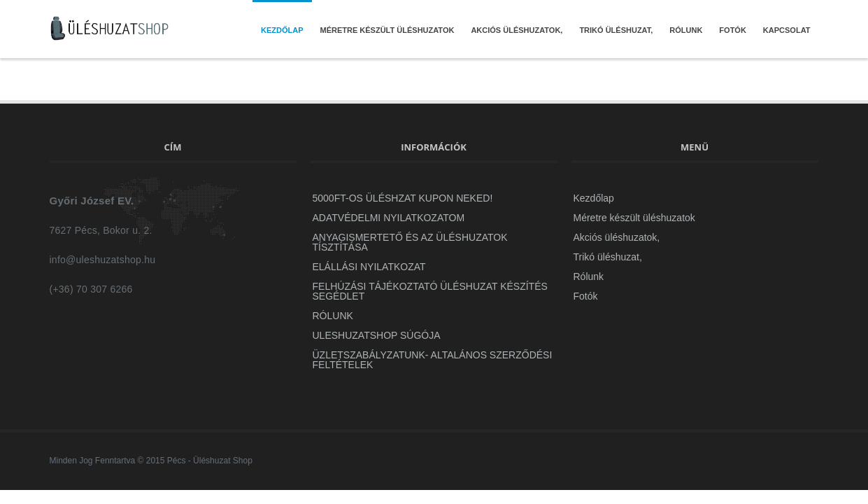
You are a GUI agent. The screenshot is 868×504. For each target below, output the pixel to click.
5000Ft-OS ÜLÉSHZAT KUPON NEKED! (403, 198)
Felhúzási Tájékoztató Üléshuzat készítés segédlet (430, 291)
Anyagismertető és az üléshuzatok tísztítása (410, 242)
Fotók (733, 30)
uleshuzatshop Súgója (377, 335)
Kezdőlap (282, 30)
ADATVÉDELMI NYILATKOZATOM (389, 218)
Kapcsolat (787, 30)
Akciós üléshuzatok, (517, 30)
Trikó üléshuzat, (616, 30)
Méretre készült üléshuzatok (387, 30)
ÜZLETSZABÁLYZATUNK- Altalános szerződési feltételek (433, 360)
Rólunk (686, 30)
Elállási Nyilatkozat (369, 267)
